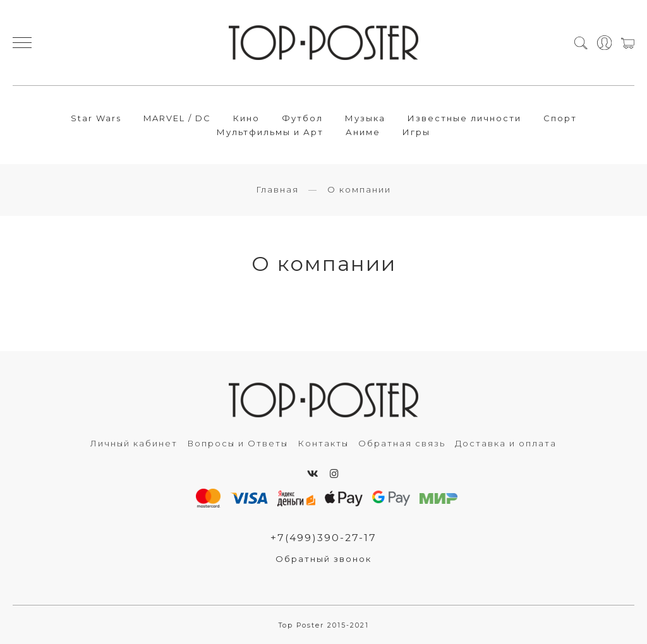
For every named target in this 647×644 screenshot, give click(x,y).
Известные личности (464, 118)
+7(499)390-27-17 (323, 538)
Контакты (323, 443)
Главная (277, 189)
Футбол (302, 118)
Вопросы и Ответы (238, 443)
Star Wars (96, 118)
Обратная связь (402, 443)
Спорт (560, 118)
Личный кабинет (134, 443)
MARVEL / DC (177, 118)
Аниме (363, 132)
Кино (246, 118)
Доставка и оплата (506, 443)
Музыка (365, 118)
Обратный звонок (323, 559)
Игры (416, 132)
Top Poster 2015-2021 (324, 625)
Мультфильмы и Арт (270, 132)
